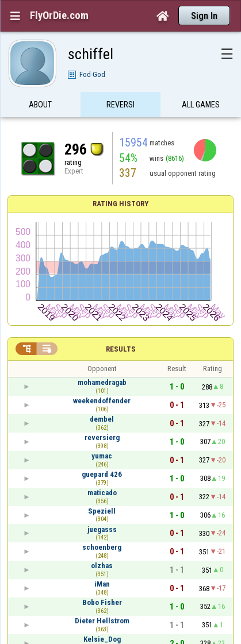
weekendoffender (102, 401)
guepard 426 (102, 474)
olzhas (102, 566)
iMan (102, 584)
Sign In (204, 16)
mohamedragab (102, 382)
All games (201, 111)
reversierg (102, 437)
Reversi (120, 111)
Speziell (102, 511)
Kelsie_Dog (102, 639)
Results (121, 349)
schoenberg (102, 547)
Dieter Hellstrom (102, 621)
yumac (102, 456)
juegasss (102, 529)
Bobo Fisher (102, 602)
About (40, 111)
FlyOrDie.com (59, 16)
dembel (102, 419)
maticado (102, 493)
